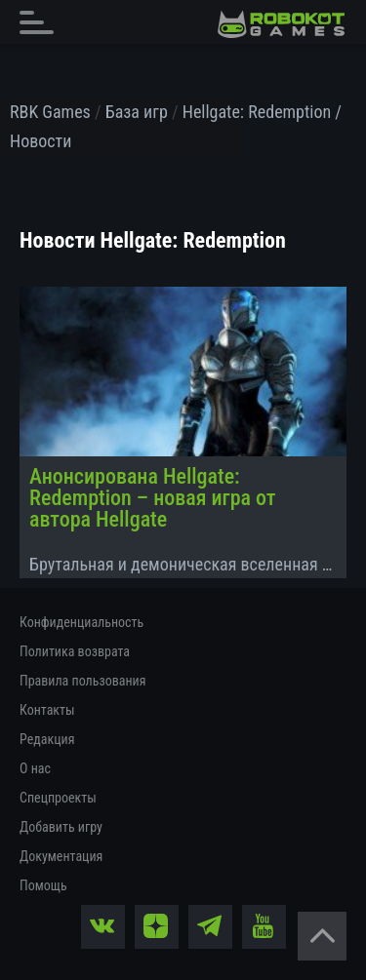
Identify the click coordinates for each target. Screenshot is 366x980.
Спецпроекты (58, 798)
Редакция (47, 739)
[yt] (264, 927)
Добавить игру (61, 827)
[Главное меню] (42, 22)
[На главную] (281, 24)
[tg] (210, 927)
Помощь (43, 885)
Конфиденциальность (81, 622)
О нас (35, 768)
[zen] (157, 927)
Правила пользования (82, 681)
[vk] (103, 927)
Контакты (47, 710)
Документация (61, 856)
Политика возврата (75, 651)
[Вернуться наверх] (322, 936)
